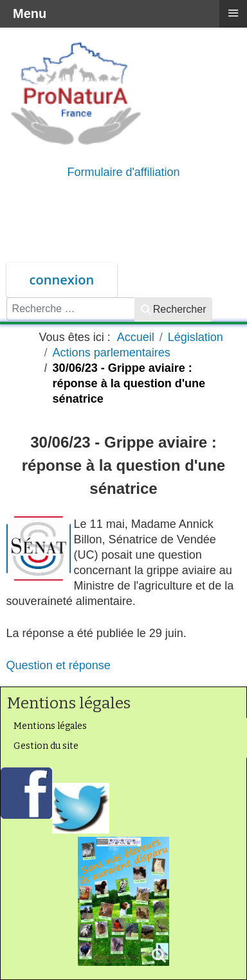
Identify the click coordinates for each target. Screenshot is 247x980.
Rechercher (174, 309)
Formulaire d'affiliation (123, 172)
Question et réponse (59, 665)
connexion (62, 280)
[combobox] (71, 309)
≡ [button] (233, 13)
